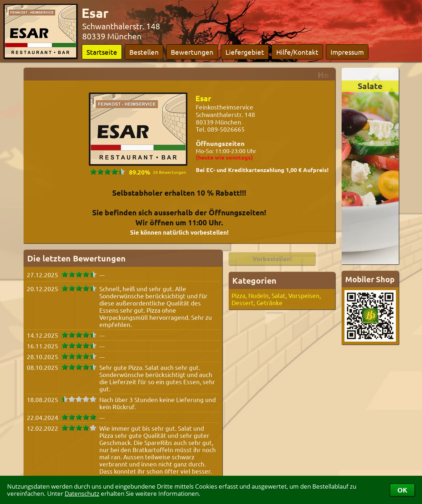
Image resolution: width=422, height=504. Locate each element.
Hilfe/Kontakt (297, 52)
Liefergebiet (245, 52)
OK (402, 490)
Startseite (102, 52)
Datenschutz (82, 493)
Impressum (347, 52)
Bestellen (144, 52)
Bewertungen (192, 52)
